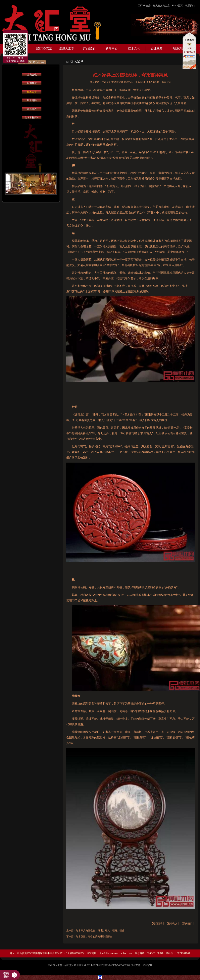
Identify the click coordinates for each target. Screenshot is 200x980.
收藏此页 (167, 82)
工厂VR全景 (144, 6)
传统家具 (97, 90)
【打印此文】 (173, 924)
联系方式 (179, 48)
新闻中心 (112, 48)
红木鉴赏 (32, 92)
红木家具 (147, 965)
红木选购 (32, 100)
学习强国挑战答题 (164, 273)
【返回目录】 (158, 924)
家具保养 (32, 109)
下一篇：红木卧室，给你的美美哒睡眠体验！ (90, 937)
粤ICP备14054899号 (119, 965)
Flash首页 (177, 6)
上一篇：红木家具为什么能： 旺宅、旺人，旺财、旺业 (95, 931)
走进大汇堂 (67, 48)
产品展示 (89, 48)
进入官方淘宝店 (161, 6)
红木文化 (134, 48)
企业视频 (157, 48)
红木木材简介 (32, 117)
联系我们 (190, 6)
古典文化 (32, 75)
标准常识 (32, 83)
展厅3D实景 (44, 48)
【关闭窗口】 (188, 924)
